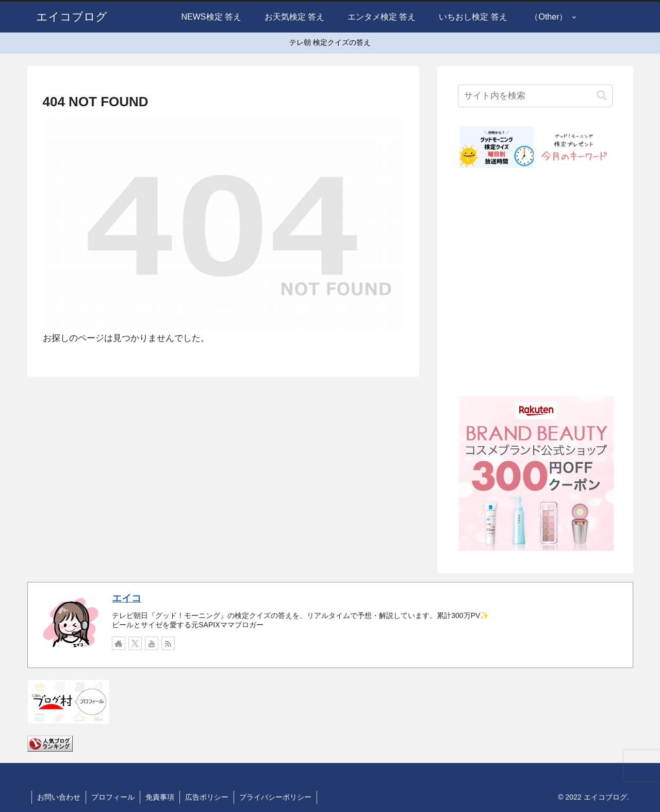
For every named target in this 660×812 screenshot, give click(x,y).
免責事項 (160, 797)
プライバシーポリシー (275, 797)
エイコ (127, 598)
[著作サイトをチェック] (119, 643)
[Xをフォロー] (135, 643)
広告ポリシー (207, 797)
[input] (535, 96)
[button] (602, 96)
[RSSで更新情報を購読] (168, 643)
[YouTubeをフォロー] (152, 643)
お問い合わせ (59, 797)
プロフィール (113, 797)
